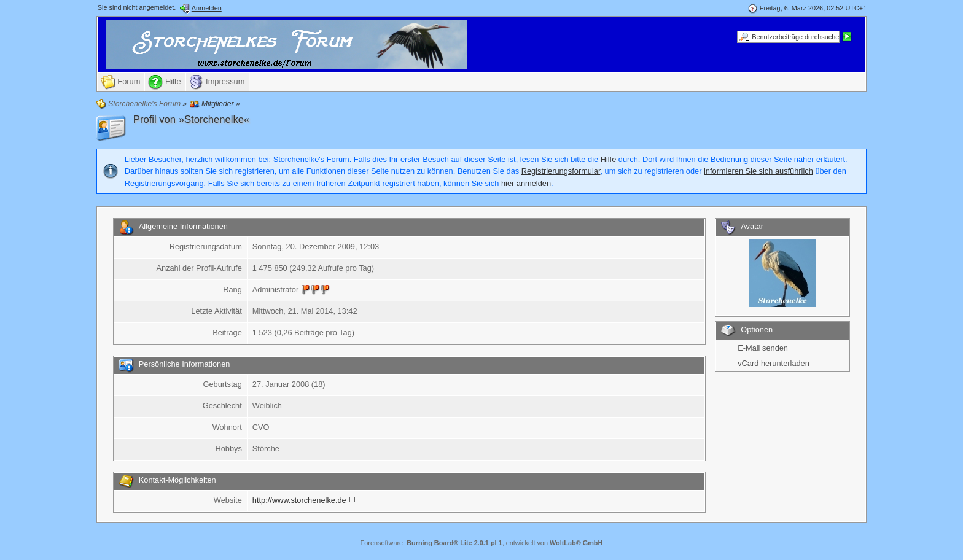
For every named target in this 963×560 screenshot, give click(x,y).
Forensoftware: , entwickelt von (482, 543)
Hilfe (609, 159)
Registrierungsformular (561, 171)
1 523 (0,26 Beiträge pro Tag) (303, 332)
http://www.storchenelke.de (299, 500)
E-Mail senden (763, 348)
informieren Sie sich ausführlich (758, 171)
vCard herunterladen (774, 363)
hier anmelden (526, 183)
